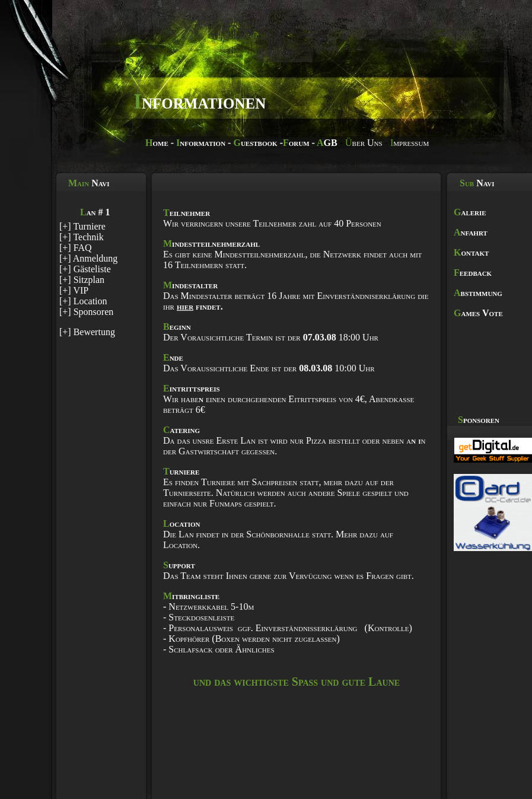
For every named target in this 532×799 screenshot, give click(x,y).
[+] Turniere (82, 226)
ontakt (471, 252)
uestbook (255, 143)
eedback (473, 273)
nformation (201, 143)
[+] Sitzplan (82, 280)
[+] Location (83, 301)
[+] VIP (74, 290)
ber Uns (364, 143)
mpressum (410, 143)
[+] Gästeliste (85, 269)
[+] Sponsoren (86, 312)
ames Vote (478, 313)
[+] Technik (82, 237)
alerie (470, 212)
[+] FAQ (76, 248)
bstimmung (478, 293)
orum (296, 143)
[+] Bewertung (87, 332)
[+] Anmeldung (88, 258)
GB (327, 143)
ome (157, 143)
